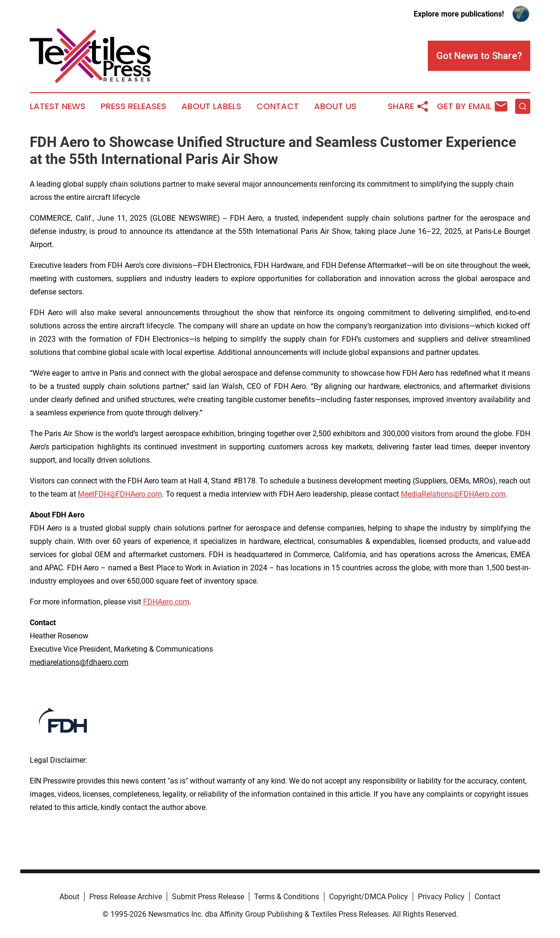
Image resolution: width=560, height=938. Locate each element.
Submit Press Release (208, 897)
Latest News (58, 106)
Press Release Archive (126, 897)
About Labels (211, 106)
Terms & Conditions (287, 897)
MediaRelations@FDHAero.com (453, 494)
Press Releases (133, 106)
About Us (335, 106)
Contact (278, 106)
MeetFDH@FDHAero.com (120, 494)
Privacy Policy (441, 897)
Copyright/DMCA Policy (369, 897)
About (69, 897)
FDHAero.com (166, 602)
